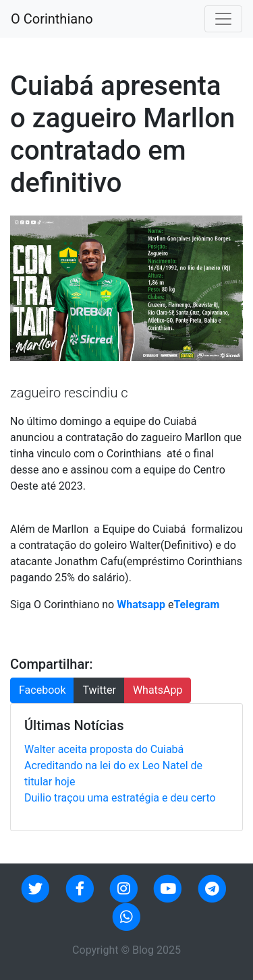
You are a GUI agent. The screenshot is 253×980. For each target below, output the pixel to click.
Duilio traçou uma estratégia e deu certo (120, 798)
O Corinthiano (52, 19)
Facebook (42, 690)
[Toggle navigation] (223, 19)
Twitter (99, 690)
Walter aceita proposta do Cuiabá (104, 749)
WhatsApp (158, 690)
